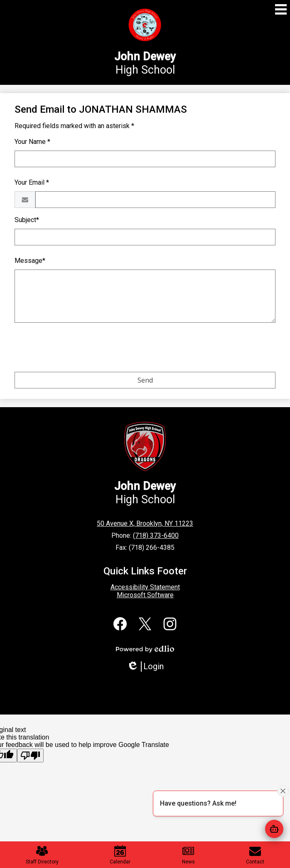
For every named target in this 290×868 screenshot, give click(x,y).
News (188, 855)
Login (145, 666)
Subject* (27, 220)
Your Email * (32, 182)
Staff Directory (42, 855)
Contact (255, 855)
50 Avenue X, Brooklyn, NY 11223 (145, 523)
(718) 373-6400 (156, 535)
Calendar (120, 855)
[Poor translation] (30, 755)
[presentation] (78, 349)
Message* (30, 261)
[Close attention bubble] (283, 791)
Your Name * (32, 142)
